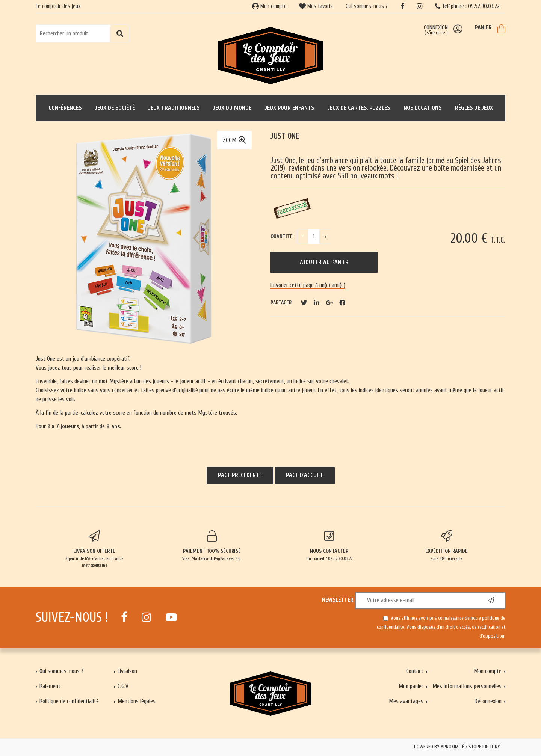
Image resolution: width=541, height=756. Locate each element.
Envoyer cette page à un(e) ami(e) (308, 285)
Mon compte (269, 6)
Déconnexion (488, 701)
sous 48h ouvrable (447, 546)
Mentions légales (137, 701)
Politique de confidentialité (69, 701)
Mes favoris (316, 6)
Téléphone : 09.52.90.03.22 (467, 6)
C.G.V (123, 686)
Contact (415, 671)
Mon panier (411, 686)
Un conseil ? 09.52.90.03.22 (329, 546)
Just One (285, 136)
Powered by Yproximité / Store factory (457, 747)
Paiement (50, 686)
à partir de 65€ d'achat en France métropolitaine (94, 549)
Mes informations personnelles (467, 686)
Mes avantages (406, 701)
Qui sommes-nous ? (367, 6)
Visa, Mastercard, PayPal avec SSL (212, 546)
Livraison (127, 671)
